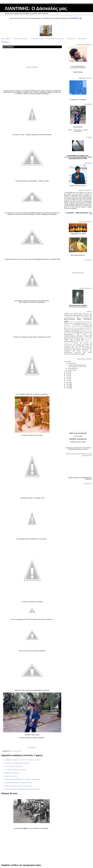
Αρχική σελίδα (32, 747)
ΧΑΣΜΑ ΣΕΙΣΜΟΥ (82, 351)
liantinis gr (78, 354)
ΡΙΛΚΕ (87, 345)
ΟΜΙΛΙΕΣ (87, 340)
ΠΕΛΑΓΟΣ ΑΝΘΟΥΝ (84, 342)
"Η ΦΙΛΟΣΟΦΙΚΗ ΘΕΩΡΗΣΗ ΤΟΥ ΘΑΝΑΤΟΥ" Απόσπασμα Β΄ (23, 779)
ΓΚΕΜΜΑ (87, 319)
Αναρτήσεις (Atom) (15, 751)
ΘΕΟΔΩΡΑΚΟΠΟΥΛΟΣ (72, 328)
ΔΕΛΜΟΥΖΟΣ (72, 322)
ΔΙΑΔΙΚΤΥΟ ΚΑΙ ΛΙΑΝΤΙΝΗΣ (84, 322)
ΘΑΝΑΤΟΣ (89, 327)
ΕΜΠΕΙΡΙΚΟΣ (67, 325)
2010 (68, 388)
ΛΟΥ (89, 331)
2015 (68, 379)
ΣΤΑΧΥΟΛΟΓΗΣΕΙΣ (80, 346)
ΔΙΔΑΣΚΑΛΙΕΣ (79, 324)
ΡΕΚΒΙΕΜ (78, 345)
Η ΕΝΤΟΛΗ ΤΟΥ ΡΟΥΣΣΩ (77, 327)
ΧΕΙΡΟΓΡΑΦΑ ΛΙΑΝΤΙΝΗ (73, 352)
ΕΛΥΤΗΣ (88, 324)
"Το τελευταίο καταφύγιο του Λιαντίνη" (16, 770)
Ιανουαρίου (71, 370)
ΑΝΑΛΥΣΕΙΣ (68, 315)
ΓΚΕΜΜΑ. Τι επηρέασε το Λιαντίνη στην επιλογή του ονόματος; (23, 760)
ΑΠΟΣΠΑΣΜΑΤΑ (68, 317)
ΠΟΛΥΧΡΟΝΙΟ (68, 345)
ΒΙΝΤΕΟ (86, 317)
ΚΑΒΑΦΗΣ (77, 330)
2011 (68, 386)
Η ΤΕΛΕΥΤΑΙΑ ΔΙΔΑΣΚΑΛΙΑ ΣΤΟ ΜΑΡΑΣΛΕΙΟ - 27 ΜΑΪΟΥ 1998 (77, 366)
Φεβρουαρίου (72, 368)
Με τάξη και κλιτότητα (11, 776)
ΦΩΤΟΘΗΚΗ (5, 42)
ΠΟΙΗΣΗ (66, 343)
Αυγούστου (71, 363)
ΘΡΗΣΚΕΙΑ (83, 328)
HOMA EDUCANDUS (80, 186)
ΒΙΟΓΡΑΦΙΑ (70, 319)
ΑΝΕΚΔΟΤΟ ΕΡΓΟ (83, 315)
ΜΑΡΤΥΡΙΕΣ (68, 333)
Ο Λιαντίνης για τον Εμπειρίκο (13, 766)
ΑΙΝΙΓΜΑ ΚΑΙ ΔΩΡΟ (71, 314)
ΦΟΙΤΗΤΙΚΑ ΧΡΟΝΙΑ (37, 39)
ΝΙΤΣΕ (84, 334)
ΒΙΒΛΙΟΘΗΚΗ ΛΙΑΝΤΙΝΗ (12, 773)
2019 (68, 372)
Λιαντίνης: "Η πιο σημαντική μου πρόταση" (17, 763)
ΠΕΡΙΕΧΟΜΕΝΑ (6, 39)
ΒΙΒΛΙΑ (78, 317)
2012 (68, 384)
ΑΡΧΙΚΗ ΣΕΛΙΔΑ (78, 72)
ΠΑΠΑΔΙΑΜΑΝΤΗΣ (70, 342)
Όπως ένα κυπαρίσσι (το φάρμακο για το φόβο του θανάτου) (22, 789)
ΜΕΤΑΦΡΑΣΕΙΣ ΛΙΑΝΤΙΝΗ (82, 333)
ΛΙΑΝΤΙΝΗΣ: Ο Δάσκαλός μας (36, 8)
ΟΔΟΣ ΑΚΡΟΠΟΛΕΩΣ (74, 338)
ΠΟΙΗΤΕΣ (75, 343)
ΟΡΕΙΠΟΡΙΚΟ (71, 39)
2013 (68, 382)
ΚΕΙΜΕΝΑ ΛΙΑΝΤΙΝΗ (70, 331)
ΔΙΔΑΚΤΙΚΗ (69, 324)
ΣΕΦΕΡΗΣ (67, 346)
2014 (68, 381)
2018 (68, 374)
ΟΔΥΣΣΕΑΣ (85, 338)
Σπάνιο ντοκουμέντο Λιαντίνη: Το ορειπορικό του (19, 786)
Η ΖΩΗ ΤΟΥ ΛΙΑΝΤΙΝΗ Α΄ (21, 39)
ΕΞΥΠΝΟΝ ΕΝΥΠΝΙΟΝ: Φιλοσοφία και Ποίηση (18, 783)
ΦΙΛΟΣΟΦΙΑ (78, 348)
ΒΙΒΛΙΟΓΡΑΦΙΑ (82, 39)
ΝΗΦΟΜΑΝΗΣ (68, 334)
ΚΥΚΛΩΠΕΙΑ (82, 331)
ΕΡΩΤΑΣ (66, 327)
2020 (68, 362)
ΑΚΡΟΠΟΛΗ (86, 314)
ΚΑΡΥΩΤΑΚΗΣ (86, 330)
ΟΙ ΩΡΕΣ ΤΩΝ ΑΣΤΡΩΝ (78, 339)
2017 (68, 375)
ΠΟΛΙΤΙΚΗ (86, 343)
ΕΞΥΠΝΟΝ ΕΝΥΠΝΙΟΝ (82, 325)
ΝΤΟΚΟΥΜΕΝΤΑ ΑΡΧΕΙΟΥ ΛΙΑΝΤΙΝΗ (78, 336)
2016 (68, 377)
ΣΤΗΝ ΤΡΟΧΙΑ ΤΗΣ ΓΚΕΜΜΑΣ (55, 39)
